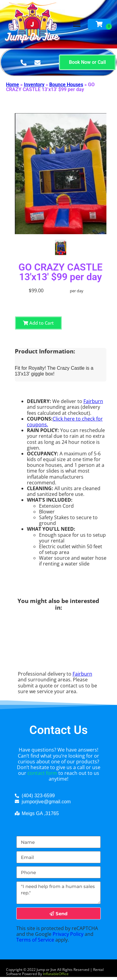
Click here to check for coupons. (65, 422)
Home (13, 85)
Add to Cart (38, 323)
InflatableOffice (56, 974)
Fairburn (93, 401)
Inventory (34, 85)
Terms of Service (35, 940)
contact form (42, 773)
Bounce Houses (66, 85)
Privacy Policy (68, 934)
